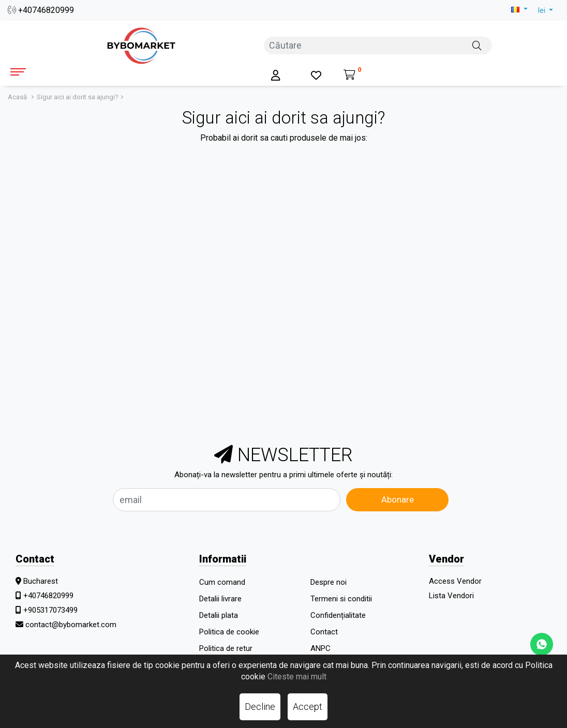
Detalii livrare (220, 599)
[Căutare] (477, 45)
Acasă (17, 97)
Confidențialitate (338, 615)
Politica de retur (226, 648)
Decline (260, 707)
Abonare (398, 499)
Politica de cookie (229, 632)
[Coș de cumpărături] (353, 76)
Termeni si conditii (341, 599)
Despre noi (329, 582)
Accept (308, 707)
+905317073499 (50, 610)
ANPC (320, 648)
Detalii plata (219, 615)
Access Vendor (455, 581)
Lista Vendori (451, 596)
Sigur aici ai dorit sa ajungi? (78, 97)
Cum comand (222, 582)
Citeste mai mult (297, 677)
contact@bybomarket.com (71, 625)
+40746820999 (41, 10)
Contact (324, 632)
